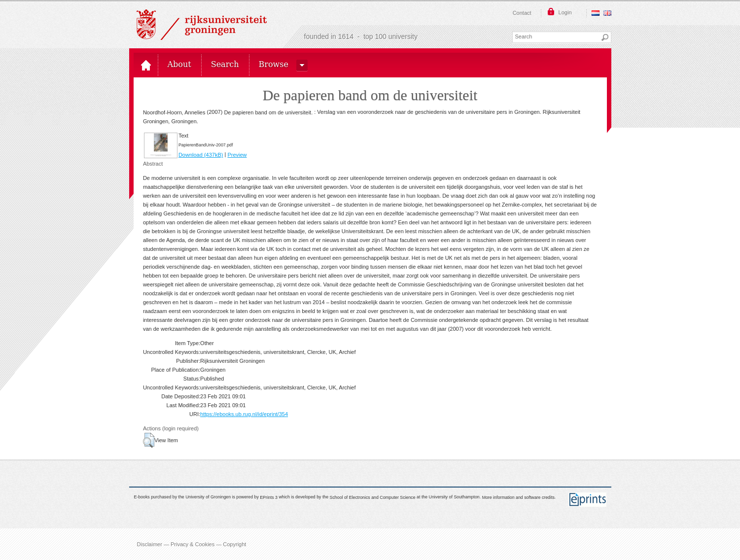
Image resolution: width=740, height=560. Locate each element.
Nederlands (596, 13)
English (607, 13)
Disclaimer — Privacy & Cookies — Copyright (192, 544)
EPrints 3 (269, 497)
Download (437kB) (201, 155)
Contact (522, 13)
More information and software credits (518, 497)
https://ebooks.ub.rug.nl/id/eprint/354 (244, 414)
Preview (237, 155)
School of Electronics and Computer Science (373, 497)
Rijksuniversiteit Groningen (202, 25)
